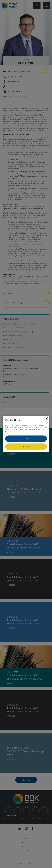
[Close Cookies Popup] (47, 418)
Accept (26, 439)
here (12, 432)
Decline (26, 447)
